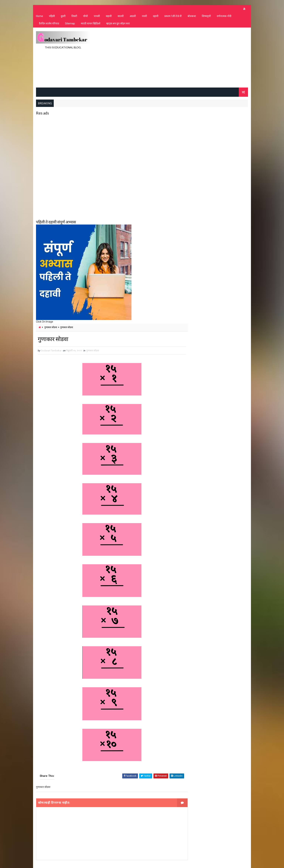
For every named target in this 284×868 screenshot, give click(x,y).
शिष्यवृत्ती (206, 17)
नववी (144, 17)
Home (39, 17)
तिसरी (74, 17)
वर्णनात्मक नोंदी (224, 17)
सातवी (120, 17)
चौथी (85, 17)
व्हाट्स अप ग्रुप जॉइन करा (118, 24)
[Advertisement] (181, 58)
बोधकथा (192, 17)
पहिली (52, 17)
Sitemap (70, 24)
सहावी (109, 17)
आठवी (133, 17)
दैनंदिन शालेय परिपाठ (49, 24)
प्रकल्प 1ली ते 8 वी (173, 17)
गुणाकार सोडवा (51, 327)
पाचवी (97, 17)
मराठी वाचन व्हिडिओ (90, 24)
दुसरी (63, 17)
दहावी (155, 17)
